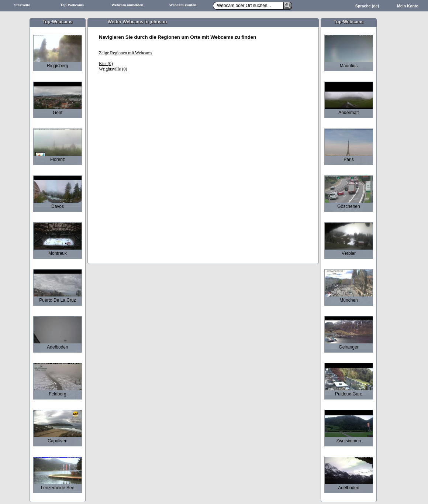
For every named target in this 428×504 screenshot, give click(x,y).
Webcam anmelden (127, 5)
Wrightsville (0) (113, 69)
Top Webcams (72, 5)
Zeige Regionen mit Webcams (125, 53)
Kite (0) (106, 64)
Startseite (22, 5)
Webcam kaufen (183, 5)
